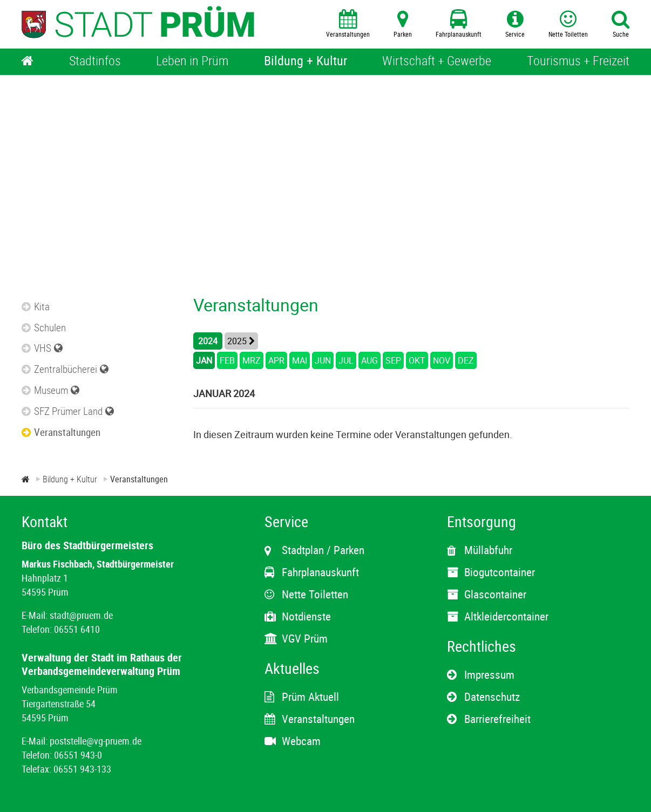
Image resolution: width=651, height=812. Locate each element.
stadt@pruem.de (81, 615)
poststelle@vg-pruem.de (96, 741)
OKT (417, 360)
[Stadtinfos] (95, 62)
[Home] (28, 62)
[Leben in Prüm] (192, 62)
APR (276, 360)
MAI (300, 360)
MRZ (252, 360)
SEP (393, 360)
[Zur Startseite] (26, 479)
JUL (346, 360)
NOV (442, 360)
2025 (237, 341)
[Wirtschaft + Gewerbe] (437, 62)
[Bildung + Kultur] (306, 62)
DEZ (466, 360)
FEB (227, 360)
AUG (369, 360)
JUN (323, 360)
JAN (204, 360)
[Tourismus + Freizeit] (578, 62)
